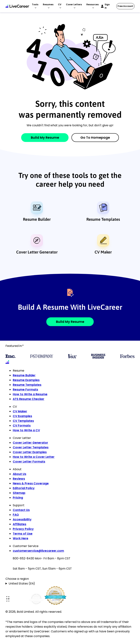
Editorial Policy (24, 488)
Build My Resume (45, 137)
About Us (20, 474)
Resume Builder (37, 219)
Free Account (125, 6)
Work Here (21, 538)
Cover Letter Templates (31, 447)
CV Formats (22, 426)
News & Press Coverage (31, 483)
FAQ (16, 515)
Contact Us (21, 510)
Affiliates (20, 524)
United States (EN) (22, 583)
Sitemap (19, 493)
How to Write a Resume (30, 394)
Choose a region (17, 579)
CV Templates (23, 421)
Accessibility (22, 519)
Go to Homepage (95, 137)
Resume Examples (26, 380)
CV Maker (103, 252)
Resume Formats (25, 390)
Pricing (18, 498)
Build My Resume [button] (70, 322)
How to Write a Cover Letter (34, 457)
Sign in (107, 6)
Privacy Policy (23, 529)
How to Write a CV (26, 430)
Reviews (19, 479)
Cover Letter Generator (37, 252)
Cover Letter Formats (29, 462)
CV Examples (22, 416)
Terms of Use (23, 534)
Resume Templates (103, 219)
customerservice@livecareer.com (38, 551)
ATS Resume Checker (29, 399)
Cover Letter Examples (30, 452)
